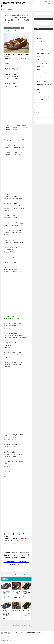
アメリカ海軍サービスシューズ (42, 96)
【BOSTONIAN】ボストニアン (42, 50)
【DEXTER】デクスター (41, 56)
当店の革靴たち (11, 9)
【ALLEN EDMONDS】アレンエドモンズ (12, 28)
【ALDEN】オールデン (41, 42)
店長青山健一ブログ (40, 113)
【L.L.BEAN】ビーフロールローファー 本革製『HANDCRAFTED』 (9, 625)
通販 (37, 116)
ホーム (3, 9)
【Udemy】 (38, 90)
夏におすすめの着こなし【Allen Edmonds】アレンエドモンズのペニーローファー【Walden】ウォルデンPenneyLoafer (16, 595)
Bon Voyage (38, 32)
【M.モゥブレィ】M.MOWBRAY (43, 78)
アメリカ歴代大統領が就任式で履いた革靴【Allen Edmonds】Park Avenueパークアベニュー (6, 594)
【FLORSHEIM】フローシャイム (43, 63)
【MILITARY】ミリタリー (41, 81)
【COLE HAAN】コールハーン (42, 53)
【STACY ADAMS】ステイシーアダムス (44, 85)
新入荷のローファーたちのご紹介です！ (16, 612)
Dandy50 (38, 35)
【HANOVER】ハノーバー (41, 70)
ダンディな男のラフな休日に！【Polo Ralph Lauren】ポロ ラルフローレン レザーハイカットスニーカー (25, 625)
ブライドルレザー (40, 106)
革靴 (22, 28)
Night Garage (38, 38)
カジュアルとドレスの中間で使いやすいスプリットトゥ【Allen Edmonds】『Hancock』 (26, 614)
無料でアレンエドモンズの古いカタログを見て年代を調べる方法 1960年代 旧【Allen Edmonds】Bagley (6, 614)
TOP (10, 632)
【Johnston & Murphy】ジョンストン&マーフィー (44, 74)
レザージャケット (40, 109)
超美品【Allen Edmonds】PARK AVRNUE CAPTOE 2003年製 (26, 594)
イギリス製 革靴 (39, 99)
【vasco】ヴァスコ (40, 93)
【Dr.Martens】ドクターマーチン (43, 60)
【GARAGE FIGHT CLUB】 (42, 66)
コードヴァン (39, 103)
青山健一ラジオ (39, 119)
